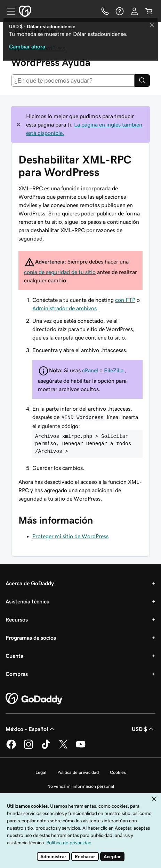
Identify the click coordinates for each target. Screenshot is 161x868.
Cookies (118, 772)
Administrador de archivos (65, 308)
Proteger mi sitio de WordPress (70, 536)
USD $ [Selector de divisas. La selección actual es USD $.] (144, 729)
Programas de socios (31, 638)
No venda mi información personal (81, 786)
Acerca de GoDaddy (30, 583)
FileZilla (114, 370)
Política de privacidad (78, 772)
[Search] (142, 81)
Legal (41, 772)
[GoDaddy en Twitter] (63, 748)
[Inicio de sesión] (134, 11)
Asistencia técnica (27, 601)
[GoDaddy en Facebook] (11, 748)
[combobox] (73, 81)
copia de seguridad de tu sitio (60, 272)
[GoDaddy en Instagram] (29, 748)
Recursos (17, 619)
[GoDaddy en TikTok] (46, 748)
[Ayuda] (120, 11)
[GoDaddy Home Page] (34, 699)
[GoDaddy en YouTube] (81, 748)
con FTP (125, 300)
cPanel (90, 370)
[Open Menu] (8, 11)
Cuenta (14, 656)
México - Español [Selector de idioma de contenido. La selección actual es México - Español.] (31, 729)
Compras (17, 674)
